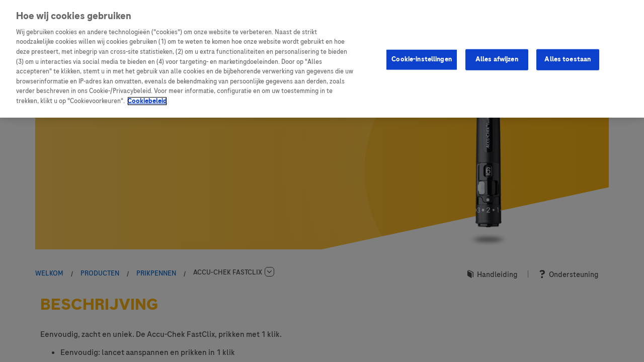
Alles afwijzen (497, 59)
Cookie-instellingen (421, 59)
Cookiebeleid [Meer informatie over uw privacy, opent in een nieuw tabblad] (147, 101)
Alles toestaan (568, 59)
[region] (322, 59)
